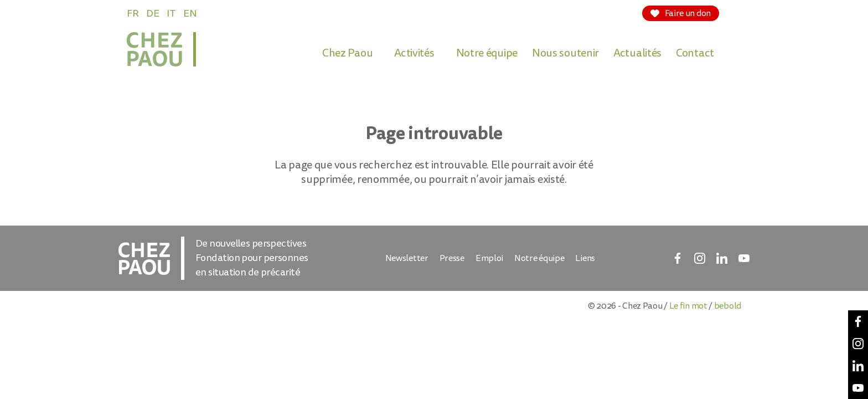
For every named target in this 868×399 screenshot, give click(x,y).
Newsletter (407, 258)
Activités (414, 53)
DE (153, 14)
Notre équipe (487, 53)
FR (133, 14)
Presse (452, 258)
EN (190, 14)
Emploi (489, 258)
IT (171, 14)
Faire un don (681, 13)
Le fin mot (688, 306)
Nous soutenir (565, 53)
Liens (585, 258)
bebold (728, 306)
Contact (695, 53)
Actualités (637, 53)
